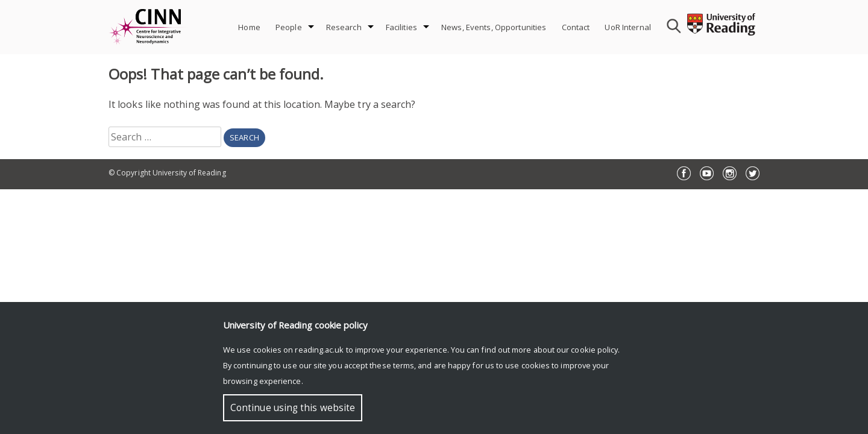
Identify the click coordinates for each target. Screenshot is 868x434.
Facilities (401, 27)
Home (249, 27)
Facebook (684, 173)
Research (344, 27)
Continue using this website (293, 408)
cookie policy (594, 350)
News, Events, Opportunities (494, 27)
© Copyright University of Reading (167, 173)
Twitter (753, 173)
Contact (576, 27)
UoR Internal (628, 27)
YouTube (707, 173)
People (289, 27)
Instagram (730, 173)
